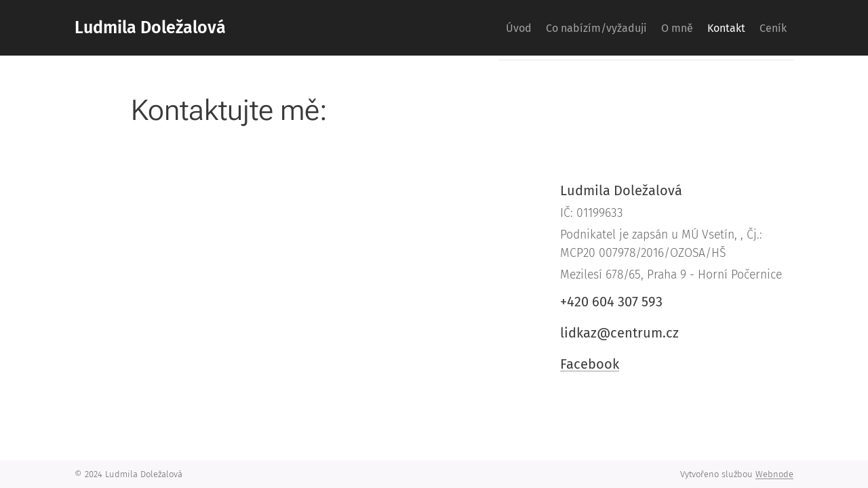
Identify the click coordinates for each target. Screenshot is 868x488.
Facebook (590, 363)
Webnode (774, 474)
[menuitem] (473, 28)
